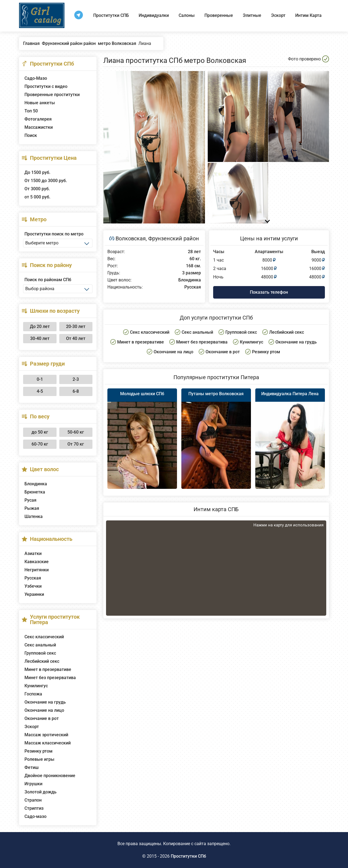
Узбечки (33, 586)
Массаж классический (48, 743)
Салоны (187, 15)
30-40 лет (40, 338)
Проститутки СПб (188, 856)
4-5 (40, 391)
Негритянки (37, 570)
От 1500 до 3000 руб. (46, 181)
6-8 (76, 391)
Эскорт (278, 15)
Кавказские (37, 562)
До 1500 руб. (37, 172)
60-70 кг (40, 444)
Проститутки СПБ (111, 15)
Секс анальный (40, 645)
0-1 (40, 379)
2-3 (76, 379)
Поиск (31, 135)
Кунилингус (36, 686)
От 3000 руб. (37, 189)
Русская (33, 578)
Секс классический (44, 637)
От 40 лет (76, 338)
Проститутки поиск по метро (54, 234)
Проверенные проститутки (52, 95)
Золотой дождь (41, 792)
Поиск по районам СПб (48, 280)
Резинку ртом (38, 751)
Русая (30, 500)
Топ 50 (31, 111)
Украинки (34, 594)
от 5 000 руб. (37, 197)
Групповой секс (40, 653)
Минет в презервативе (48, 669)
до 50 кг (40, 432)
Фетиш (32, 767)
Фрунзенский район (174, 238)
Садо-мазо (35, 816)
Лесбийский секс (42, 661)
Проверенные (219, 15)
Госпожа (33, 694)
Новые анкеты (40, 103)
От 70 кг (76, 444)
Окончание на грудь (45, 702)
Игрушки (33, 784)
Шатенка (34, 516)
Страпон (33, 800)
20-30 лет (76, 326)
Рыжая (32, 508)
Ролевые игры (39, 759)
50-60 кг (76, 432)
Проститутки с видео (46, 86)
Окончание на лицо (44, 710)
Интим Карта (308, 15)
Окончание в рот (42, 718)
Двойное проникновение (50, 776)
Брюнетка (35, 492)
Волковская (131, 238)
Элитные (252, 15)
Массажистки (39, 127)
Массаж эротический (46, 735)
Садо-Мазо (36, 78)
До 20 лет (40, 326)
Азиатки (33, 553)
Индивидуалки (154, 15)
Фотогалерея (38, 119)
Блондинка (36, 484)
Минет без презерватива (50, 678)
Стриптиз (34, 808)
